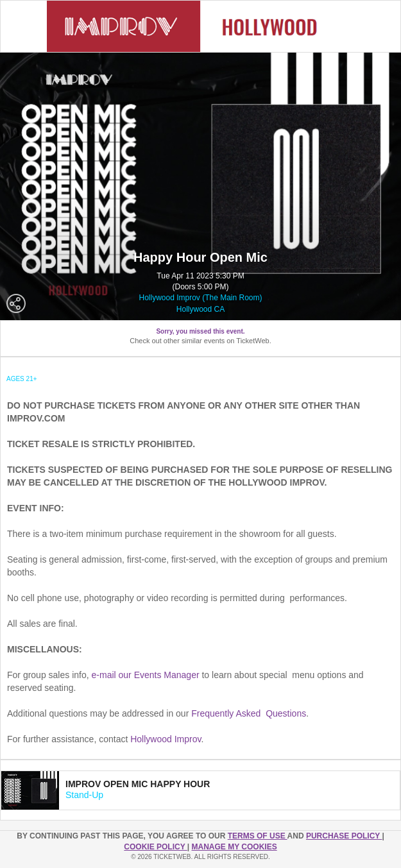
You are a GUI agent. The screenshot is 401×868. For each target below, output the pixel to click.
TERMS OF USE (258, 836)
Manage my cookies (235, 847)
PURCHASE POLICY (344, 836)
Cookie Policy (155, 847)
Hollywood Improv (166, 739)
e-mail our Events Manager (146, 675)
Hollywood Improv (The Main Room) (200, 298)
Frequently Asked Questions (249, 713)
